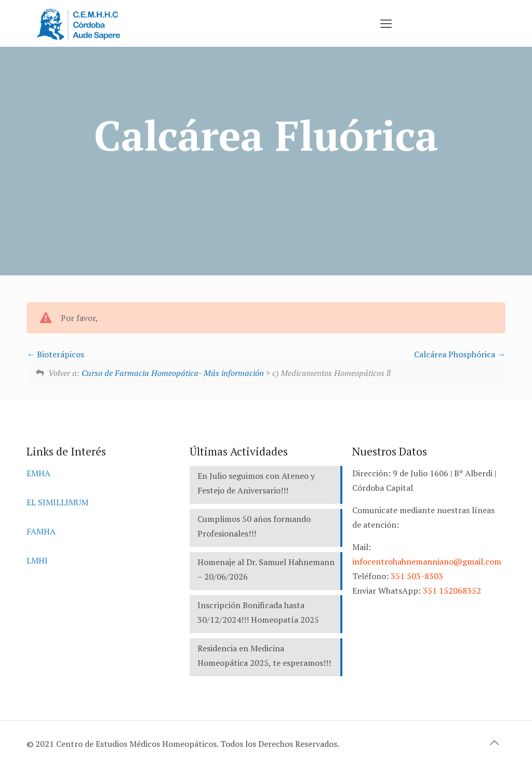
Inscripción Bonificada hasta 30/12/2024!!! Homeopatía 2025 (258, 612)
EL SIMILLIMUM (57, 502)
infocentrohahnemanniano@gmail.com (427, 561)
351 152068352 (452, 591)
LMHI (37, 560)
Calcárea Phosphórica (460, 354)
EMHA (38, 473)
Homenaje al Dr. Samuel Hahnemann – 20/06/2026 (266, 569)
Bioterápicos (55, 354)
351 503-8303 (417, 576)
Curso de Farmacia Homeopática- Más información (173, 373)
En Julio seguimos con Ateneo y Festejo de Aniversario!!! (256, 483)
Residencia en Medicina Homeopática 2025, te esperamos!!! (264, 655)
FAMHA (41, 531)
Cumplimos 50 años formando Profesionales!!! (254, 526)
